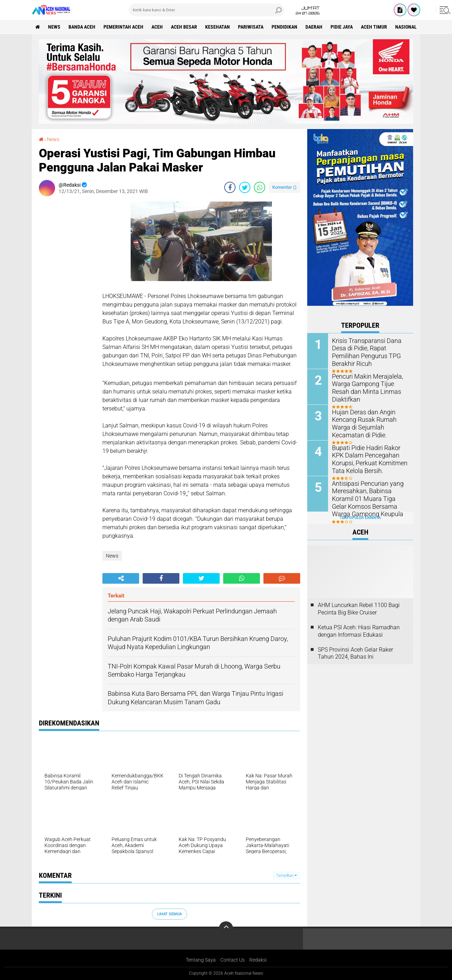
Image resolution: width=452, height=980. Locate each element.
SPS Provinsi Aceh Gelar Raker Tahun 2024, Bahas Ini (355, 653)
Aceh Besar (184, 27)
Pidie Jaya (342, 27)
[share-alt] (121, 578)
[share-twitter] (245, 187)
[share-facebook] (230, 187)
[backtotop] (226, 928)
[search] (207, 10)
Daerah (314, 27)
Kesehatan (218, 27)
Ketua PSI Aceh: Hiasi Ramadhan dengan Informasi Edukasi (359, 631)
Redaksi (258, 960)
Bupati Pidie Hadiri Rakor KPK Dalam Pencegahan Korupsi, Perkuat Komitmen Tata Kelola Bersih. (370, 458)
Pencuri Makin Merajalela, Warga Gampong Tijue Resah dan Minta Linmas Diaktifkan (368, 383)
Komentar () (284, 187)
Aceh (157, 27)
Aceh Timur (374, 27)
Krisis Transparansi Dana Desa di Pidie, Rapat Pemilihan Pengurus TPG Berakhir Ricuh (370, 348)
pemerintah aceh (123, 27)
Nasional (406, 27)
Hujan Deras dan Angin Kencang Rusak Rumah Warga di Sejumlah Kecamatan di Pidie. (370, 423)
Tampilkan (286, 876)
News (54, 27)
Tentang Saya (201, 960)
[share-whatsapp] (260, 187)
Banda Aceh (82, 27)
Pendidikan (284, 27)
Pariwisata (251, 27)
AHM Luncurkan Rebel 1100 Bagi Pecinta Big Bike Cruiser (359, 609)
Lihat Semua (169, 914)
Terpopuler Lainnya (360, 518)
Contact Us (233, 960)
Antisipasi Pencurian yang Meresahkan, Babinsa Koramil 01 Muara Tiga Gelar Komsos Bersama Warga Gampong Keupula (369, 498)
